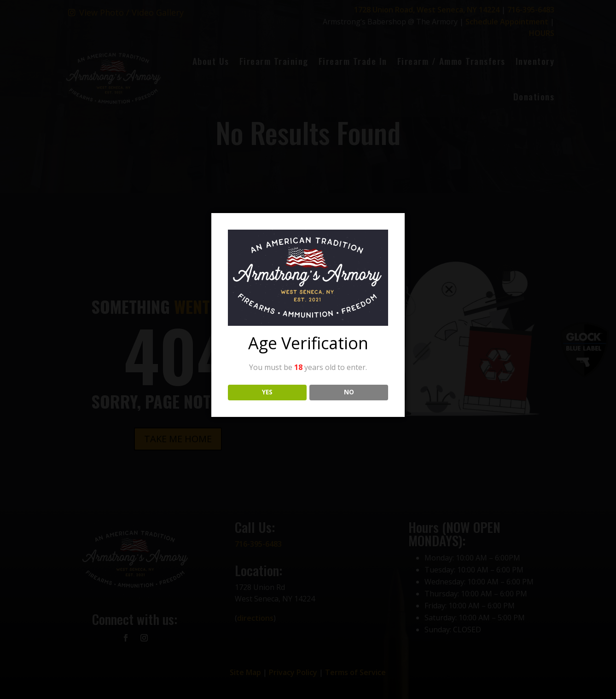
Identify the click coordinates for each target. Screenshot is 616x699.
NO (349, 392)
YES (267, 392)
